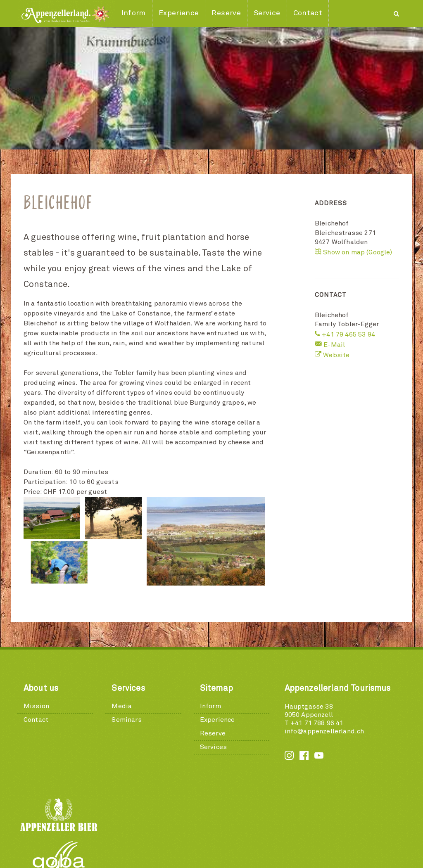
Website (332, 355)
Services (128, 642)
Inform (210, 660)
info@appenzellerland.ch (324, 685)
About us (41, 642)
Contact (36, 674)
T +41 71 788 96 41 (314, 677)
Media (122, 660)
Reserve (213, 687)
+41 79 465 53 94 (345, 334)
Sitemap (216, 642)
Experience (217, 674)
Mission (36, 660)
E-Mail (330, 345)
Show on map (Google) (354, 252)
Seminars (126, 674)
